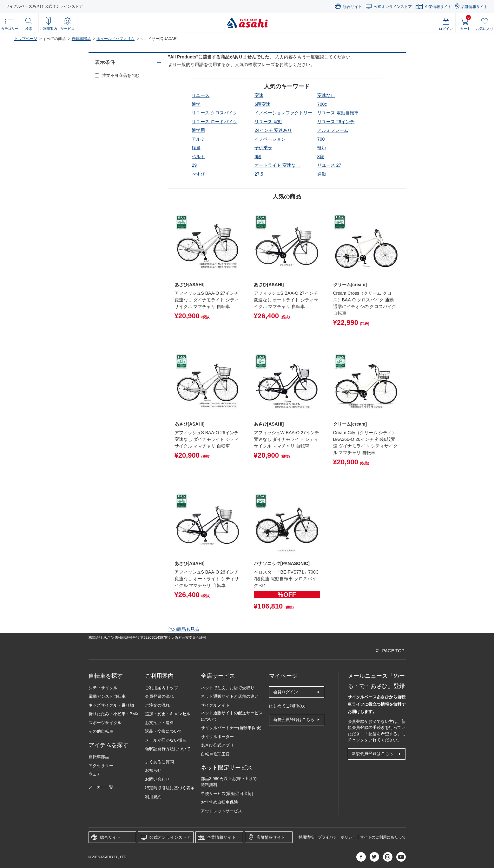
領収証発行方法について (168, 749)
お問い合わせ (157, 779)
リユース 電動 (268, 122)
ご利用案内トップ (161, 688)
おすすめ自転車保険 (219, 802)
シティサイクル (103, 688)
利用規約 (153, 797)
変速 (259, 95)
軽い (322, 148)
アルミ (198, 139)
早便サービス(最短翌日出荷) (227, 794)
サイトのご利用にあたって (383, 837)
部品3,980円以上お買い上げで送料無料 (229, 782)
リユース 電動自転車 (338, 113)
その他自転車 (101, 731)
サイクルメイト (215, 705)
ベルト (198, 157)
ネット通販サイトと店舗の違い (230, 696)
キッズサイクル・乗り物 (111, 705)
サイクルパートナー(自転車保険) (231, 728)
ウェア (95, 774)
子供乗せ (263, 148)
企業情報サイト (438, 7)
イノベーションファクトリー (283, 113)
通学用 (198, 130)
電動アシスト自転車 (107, 696)
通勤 (322, 174)
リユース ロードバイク (214, 122)
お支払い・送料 (159, 723)
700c (322, 104)
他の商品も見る (184, 629)
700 (321, 139)
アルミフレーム (333, 130)
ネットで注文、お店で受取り (228, 688)
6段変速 (262, 104)
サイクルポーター (217, 737)
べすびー (201, 174)
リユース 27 (329, 165)
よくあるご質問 (159, 762)
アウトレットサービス (221, 811)
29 (194, 165)
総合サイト (352, 7)
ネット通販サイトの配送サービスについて (232, 716)
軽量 (196, 148)
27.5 (259, 174)
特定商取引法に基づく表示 (170, 788)
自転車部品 (81, 39)
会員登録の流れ (159, 696)
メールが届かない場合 (166, 740)
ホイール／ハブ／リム (115, 39)
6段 (258, 157)
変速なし (326, 95)
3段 (321, 157)
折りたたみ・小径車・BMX (114, 714)
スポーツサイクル (105, 723)
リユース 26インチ (336, 122)
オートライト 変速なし (277, 165)
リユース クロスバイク (214, 113)
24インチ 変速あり (273, 130)
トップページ (26, 39)
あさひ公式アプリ (217, 745)
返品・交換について (164, 731)
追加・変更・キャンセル (168, 714)
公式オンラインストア (393, 7)
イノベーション (270, 139)
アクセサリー (101, 766)
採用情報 (306, 837)
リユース (201, 95)
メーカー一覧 (101, 787)
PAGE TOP (393, 651)
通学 (196, 104)
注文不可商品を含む (121, 75)
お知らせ (153, 770)
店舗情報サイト (474, 7)
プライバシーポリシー (337, 837)
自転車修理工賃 (215, 754)
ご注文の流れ (157, 705)
